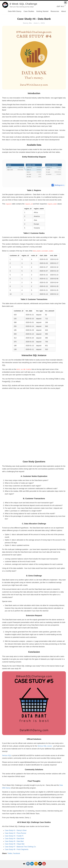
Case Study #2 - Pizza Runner (15, 833)
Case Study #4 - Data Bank (14, 839)
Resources (55, 11)
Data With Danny (15, 11)
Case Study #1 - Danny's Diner (16, 830)
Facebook (17, 853)
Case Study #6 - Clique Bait (15, 844)
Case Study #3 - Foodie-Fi (14, 836)
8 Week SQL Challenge (23, 4)
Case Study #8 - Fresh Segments (17, 849)
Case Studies (29, 11)
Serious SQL (7, 755)
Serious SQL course (45, 746)
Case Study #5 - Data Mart (14, 841)
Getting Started (42, 11)
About (64, 11)
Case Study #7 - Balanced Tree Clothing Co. (20, 847)
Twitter (10, 853)
